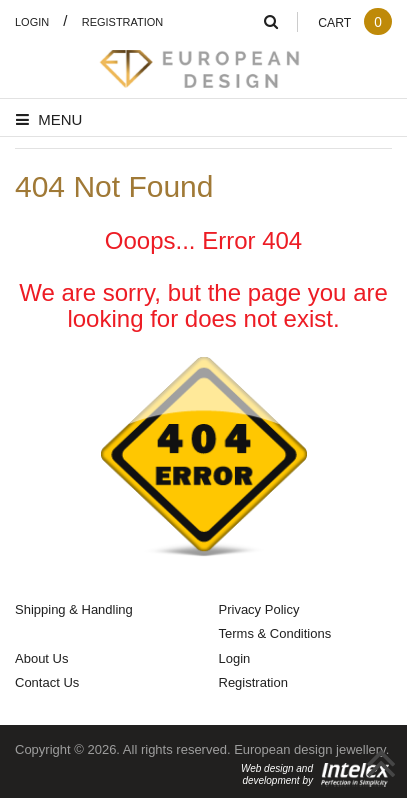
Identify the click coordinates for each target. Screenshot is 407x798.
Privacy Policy (259, 609)
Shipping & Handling (74, 609)
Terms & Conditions (275, 633)
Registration (123, 21)
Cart (355, 22)
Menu (49, 119)
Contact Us (47, 682)
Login (32, 21)
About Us (41, 658)
